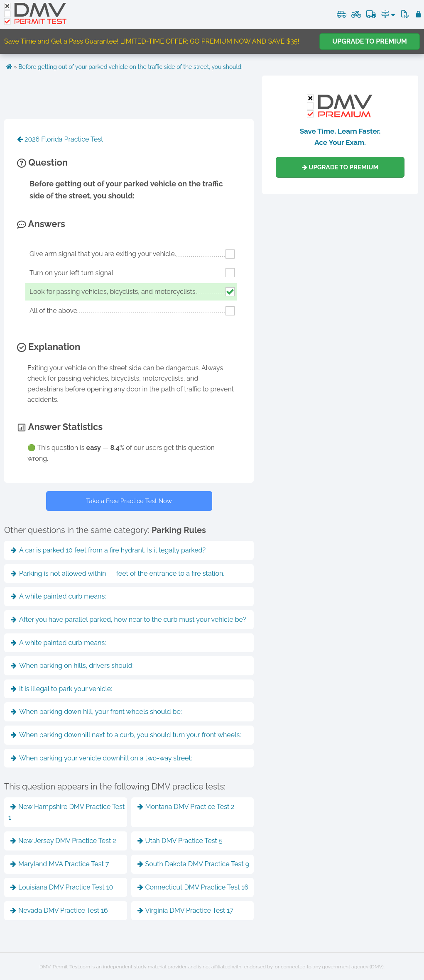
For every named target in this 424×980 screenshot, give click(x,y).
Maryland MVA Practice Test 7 (60, 864)
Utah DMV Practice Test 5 (180, 841)
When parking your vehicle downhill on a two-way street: (102, 758)
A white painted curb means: (58, 596)
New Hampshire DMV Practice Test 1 (66, 812)
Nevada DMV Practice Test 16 (59, 910)
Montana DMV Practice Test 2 (186, 807)
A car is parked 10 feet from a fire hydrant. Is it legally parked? (108, 550)
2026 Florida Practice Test (60, 139)
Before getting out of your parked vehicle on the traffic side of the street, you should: (130, 67)
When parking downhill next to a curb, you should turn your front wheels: (126, 735)
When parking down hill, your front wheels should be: (96, 712)
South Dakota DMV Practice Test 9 (194, 864)
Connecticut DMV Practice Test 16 (193, 887)
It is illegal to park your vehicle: (61, 689)
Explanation (49, 347)
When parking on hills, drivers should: (72, 666)
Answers (41, 224)
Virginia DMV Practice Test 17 (185, 910)
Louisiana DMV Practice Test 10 (62, 887)
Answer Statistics (60, 427)
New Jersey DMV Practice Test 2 (63, 841)
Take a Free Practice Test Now (129, 501)
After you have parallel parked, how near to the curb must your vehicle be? (128, 620)
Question (42, 162)
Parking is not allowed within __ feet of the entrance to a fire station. (118, 573)
